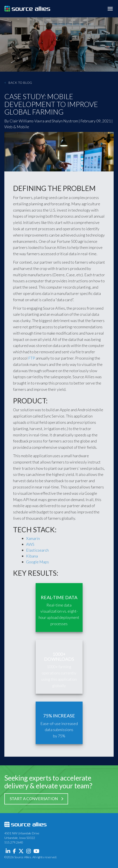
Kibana (32, 556)
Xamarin (33, 538)
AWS (30, 544)
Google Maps (37, 562)
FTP (32, 358)
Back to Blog (18, 83)
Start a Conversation (34, 799)
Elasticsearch (37, 550)
